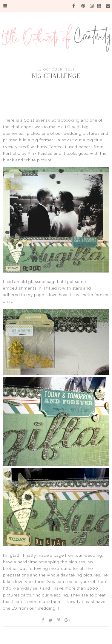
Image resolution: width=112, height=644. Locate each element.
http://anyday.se (20, 588)
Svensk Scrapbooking (58, 120)
